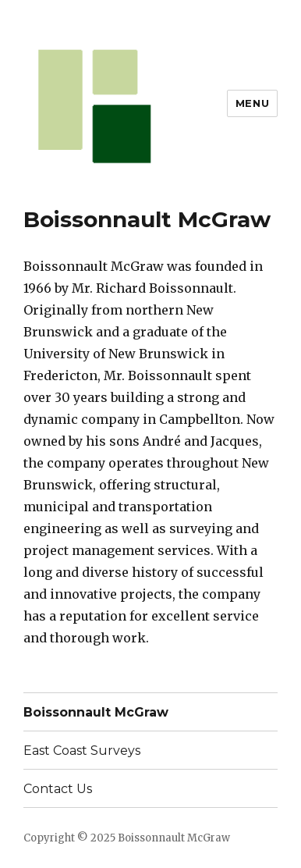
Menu (252, 103)
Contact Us (58, 789)
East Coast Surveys (82, 751)
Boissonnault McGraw (96, 712)
